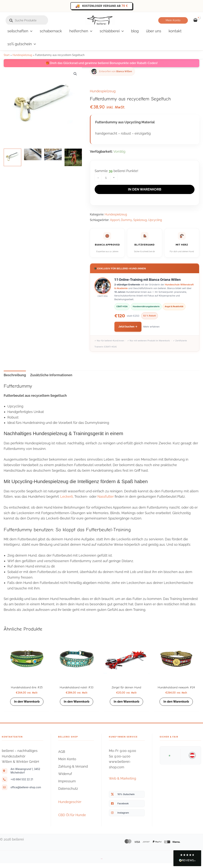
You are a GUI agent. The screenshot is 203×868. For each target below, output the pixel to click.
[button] (173, 20)
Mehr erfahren (151, 327)
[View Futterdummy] (33, 154)
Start (7, 55)
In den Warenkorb (145, 189)
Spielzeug (140, 220)
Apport (115, 220)
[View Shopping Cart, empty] (195, 20)
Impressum (67, 786)
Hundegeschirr (70, 807)
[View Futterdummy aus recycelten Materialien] (12, 157)
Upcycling (155, 220)
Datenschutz (68, 794)
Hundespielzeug (22, 55)
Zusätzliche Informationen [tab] (51, 375)
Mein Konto (67, 764)
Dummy (126, 220)
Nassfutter (106, 497)
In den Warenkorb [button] (27, 703)
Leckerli (67, 497)
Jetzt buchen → (128, 327)
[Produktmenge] (106, 178)
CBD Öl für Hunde (72, 820)
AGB (62, 757)
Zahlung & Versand (73, 771)
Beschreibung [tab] (15, 375)
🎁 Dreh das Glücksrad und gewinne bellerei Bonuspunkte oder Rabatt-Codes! (102, 63)
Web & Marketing (122, 783)
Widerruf (65, 779)
